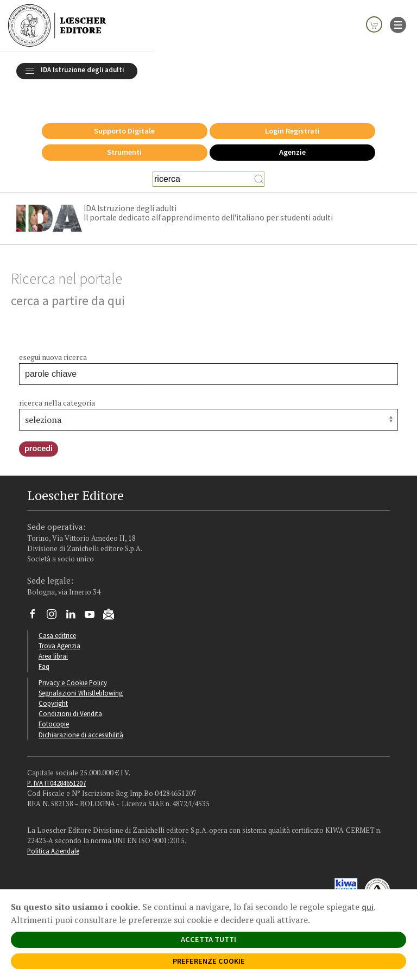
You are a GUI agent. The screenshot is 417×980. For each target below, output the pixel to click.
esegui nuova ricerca (53, 335)
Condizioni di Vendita (70, 691)
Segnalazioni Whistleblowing (81, 671)
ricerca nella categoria (57, 380)
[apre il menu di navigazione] (398, 24)
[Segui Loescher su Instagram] (56, 595)
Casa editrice (57, 613)
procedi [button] (39, 426)
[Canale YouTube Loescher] (94, 595)
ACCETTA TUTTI (208, 939)
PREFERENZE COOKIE (209, 961)
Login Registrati (292, 109)
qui (368, 907)
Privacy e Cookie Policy (73, 660)
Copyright (53, 681)
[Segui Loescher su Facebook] (37, 595)
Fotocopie (54, 701)
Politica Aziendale (53, 829)
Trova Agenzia (59, 623)
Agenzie (292, 130)
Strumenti (124, 130)
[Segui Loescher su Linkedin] (75, 595)
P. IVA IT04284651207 (56, 761)
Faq (44, 644)
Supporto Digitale (124, 109)
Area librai (53, 634)
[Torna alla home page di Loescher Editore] (57, 26)
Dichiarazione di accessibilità (81, 712)
